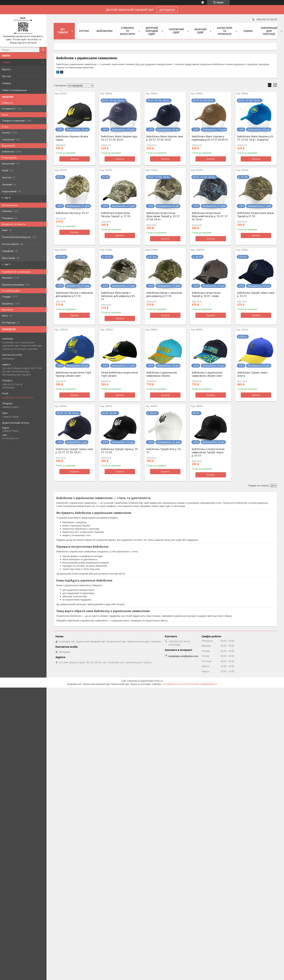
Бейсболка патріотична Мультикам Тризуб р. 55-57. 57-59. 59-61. (163, 216)
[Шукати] (43, 50)
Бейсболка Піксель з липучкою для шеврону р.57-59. (74, 294)
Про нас (7, 76)
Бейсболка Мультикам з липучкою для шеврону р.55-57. (118, 296)
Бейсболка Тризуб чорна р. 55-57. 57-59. (120, 451)
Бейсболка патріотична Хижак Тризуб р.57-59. (256, 215)
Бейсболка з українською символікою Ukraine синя (207, 374)
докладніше (167, 10)
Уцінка (248, 31)
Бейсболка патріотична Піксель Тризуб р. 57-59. (116, 215)
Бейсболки (105, 31)
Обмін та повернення (14, 90)
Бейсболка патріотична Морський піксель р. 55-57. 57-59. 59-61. (210, 216)
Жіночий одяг (200, 31)
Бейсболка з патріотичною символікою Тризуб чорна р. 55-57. (208, 452)
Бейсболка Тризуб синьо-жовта (253, 374)
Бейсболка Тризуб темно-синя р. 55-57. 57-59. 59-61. (74, 451)
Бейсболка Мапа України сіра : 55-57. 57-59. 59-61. (120, 138)
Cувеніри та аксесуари (127, 31)
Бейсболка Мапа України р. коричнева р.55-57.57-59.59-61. (210, 138)
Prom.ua (159, 681)
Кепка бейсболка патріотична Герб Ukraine (119, 374)
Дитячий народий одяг (152, 31)
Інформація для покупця (269, 31)
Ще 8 (8, 198)
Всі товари (63, 31)
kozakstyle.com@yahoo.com (18, 397)
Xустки (84, 31)
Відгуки (6, 69)
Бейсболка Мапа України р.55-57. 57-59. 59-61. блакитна (256, 138)
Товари (6, 62)
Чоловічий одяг (176, 31)
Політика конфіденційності (204, 684)
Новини (7, 83)
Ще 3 (8, 264)
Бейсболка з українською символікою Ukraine (162, 374)
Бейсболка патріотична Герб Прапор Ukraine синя (73, 374)
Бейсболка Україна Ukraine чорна (72, 138)
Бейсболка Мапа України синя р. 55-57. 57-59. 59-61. (165, 138)
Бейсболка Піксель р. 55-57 (72, 213)
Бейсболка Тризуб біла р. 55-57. (164, 451)
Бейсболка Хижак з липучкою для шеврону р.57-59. (164, 294)
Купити (75, 159)
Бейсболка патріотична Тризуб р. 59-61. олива (206, 294)
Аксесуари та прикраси (225, 31)
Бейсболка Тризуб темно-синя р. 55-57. (256, 294)
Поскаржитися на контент (176, 684)
